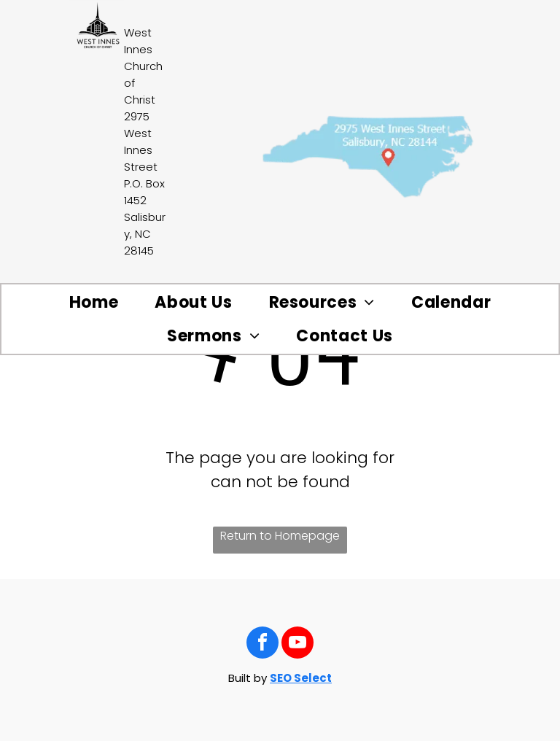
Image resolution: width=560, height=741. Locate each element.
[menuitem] (94, 303)
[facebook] (262, 644)
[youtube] (297, 644)
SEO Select (301, 678)
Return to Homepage (280, 536)
